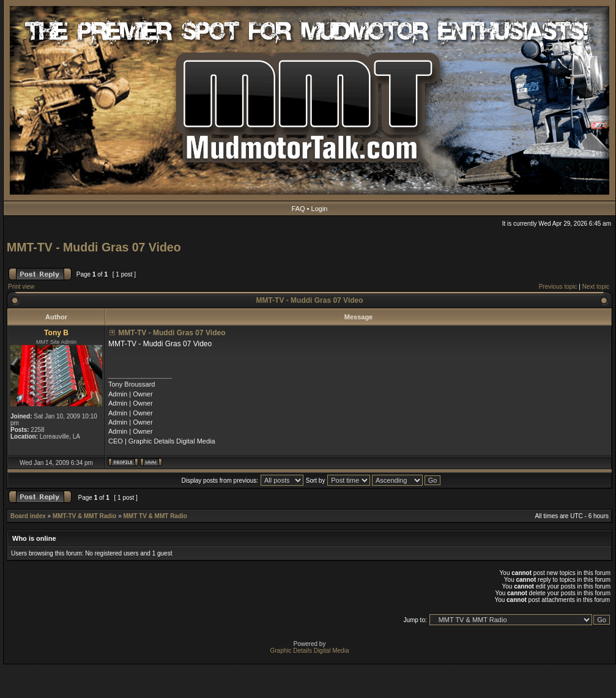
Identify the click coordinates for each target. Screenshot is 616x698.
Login (320, 209)
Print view (21, 287)
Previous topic (558, 287)
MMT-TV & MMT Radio (84, 516)
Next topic (596, 287)
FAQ (299, 209)
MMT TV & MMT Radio (155, 516)
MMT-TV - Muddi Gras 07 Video (94, 247)
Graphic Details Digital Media (310, 651)
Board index (28, 516)
